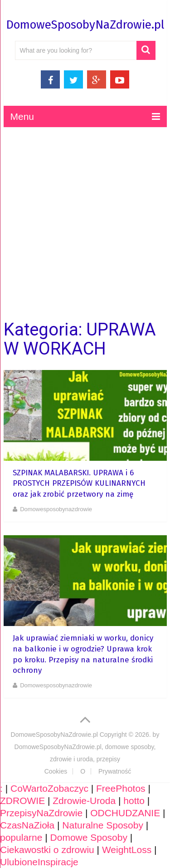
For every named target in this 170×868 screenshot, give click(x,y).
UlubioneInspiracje (39, 862)
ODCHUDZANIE (125, 813)
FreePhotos (121, 788)
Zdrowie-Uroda (84, 801)
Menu (22, 116)
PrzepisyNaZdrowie (41, 813)
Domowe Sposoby (89, 837)
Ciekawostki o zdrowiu (47, 850)
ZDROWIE (22, 801)
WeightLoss (127, 850)
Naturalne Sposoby (103, 825)
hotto (134, 801)
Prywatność (115, 771)
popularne (21, 837)
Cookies (56, 771)
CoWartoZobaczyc (49, 788)
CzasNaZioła (27, 825)
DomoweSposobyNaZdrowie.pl (85, 25)
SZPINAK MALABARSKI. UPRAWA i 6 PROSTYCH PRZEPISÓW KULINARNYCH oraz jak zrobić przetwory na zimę (79, 484)
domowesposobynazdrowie (56, 509)
